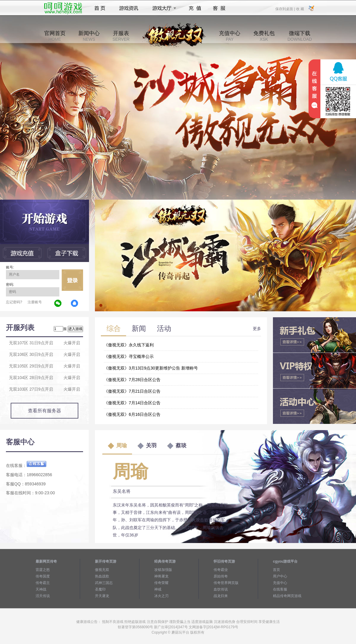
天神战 (41, 589)
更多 (257, 329)
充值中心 (230, 36)
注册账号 (35, 302)
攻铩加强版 (163, 570)
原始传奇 (221, 576)
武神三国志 (104, 583)
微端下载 (300, 36)
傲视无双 (102, 570)
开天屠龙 (102, 596)
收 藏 (300, 9)
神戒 (158, 589)
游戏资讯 (129, 8)
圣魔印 (100, 589)
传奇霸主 (43, 583)
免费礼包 (264, 36)
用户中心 (280, 576)
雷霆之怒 (43, 570)
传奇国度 (43, 576)
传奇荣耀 (161, 583)
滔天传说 (43, 596)
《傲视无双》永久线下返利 (129, 345)
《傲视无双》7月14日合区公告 (132, 403)
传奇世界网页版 (226, 583)
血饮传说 (221, 589)
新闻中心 (89, 36)
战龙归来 (221, 596)
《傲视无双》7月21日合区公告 (132, 391)
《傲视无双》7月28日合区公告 (132, 380)
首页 (100, 8)
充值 (195, 8)
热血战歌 (102, 576)
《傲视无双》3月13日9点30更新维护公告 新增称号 (151, 368)
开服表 (121, 36)
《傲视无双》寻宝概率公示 (129, 356)
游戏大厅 (163, 8)
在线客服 (280, 589)
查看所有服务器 (44, 411)
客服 (219, 8)
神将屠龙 (161, 576)
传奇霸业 (221, 570)
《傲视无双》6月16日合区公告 (132, 414)
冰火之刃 (161, 596)
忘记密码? (14, 302)
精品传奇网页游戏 (287, 596)
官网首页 (55, 36)
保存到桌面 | (285, 9)
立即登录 (72, 280)
